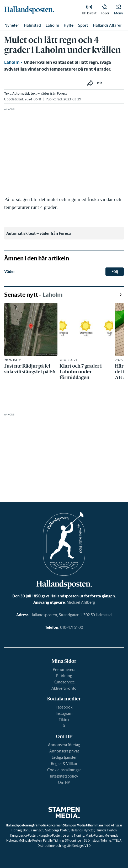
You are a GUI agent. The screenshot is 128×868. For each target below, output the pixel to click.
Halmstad (32, 25)
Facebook (64, 707)
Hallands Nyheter (82, 830)
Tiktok (64, 720)
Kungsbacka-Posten (24, 835)
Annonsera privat (64, 751)
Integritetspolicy (64, 776)
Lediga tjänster (64, 757)
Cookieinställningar (64, 770)
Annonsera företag (64, 745)
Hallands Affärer (107, 25)
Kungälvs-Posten (50, 835)
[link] (29, 10)
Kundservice (64, 682)
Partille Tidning (53, 840)
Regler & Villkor (64, 764)
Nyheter (12, 25)
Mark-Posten (94, 835)
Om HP (64, 782)
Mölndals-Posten (30, 840)
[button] (119, 10)
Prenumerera (64, 669)
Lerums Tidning (73, 835)
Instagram (64, 713)
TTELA (117, 840)
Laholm (52, 25)
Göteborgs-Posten (57, 830)
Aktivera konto (64, 688)
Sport (83, 25)
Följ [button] (115, 272)
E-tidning (64, 676)
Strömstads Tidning (97, 840)
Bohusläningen (33, 830)
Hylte (69, 25)
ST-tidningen (74, 840)
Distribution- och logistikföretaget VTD (64, 846)
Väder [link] (10, 272)
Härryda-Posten (106, 830)
